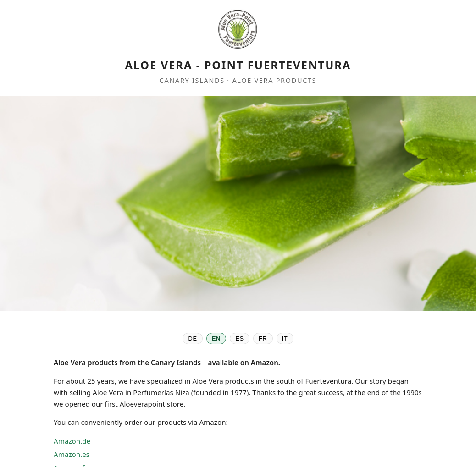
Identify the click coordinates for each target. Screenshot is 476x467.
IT (285, 338)
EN (216, 338)
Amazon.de (72, 441)
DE (193, 338)
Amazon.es (72, 454)
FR (263, 338)
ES (239, 338)
